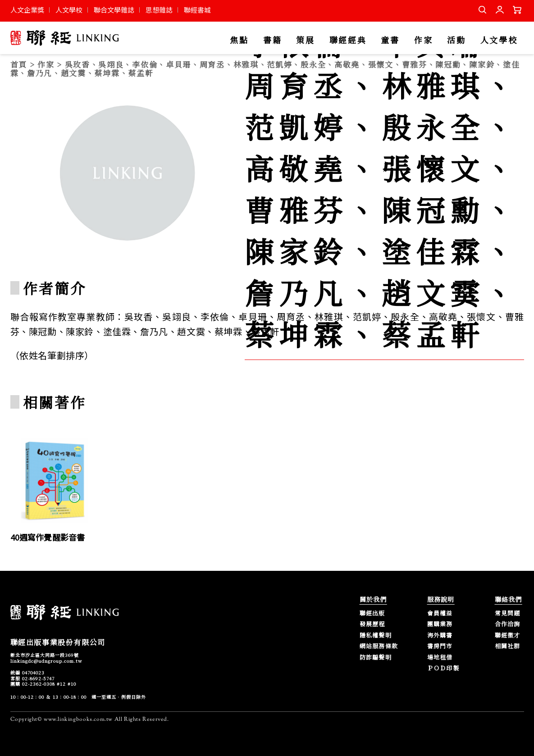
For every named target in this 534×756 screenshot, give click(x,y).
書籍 (272, 40)
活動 (456, 40)
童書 (390, 40)
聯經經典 (348, 40)
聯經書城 (197, 10)
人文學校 (69, 10)
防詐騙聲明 (376, 658)
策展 (305, 40)
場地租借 (440, 658)
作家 (423, 40)
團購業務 (440, 624)
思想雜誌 (159, 10)
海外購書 (440, 635)
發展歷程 (372, 624)
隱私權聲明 (376, 635)
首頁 (19, 64)
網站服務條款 (379, 646)
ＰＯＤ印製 (443, 668)
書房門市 (440, 646)
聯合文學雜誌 (114, 10)
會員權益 (440, 613)
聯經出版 (372, 613)
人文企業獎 (27, 10)
